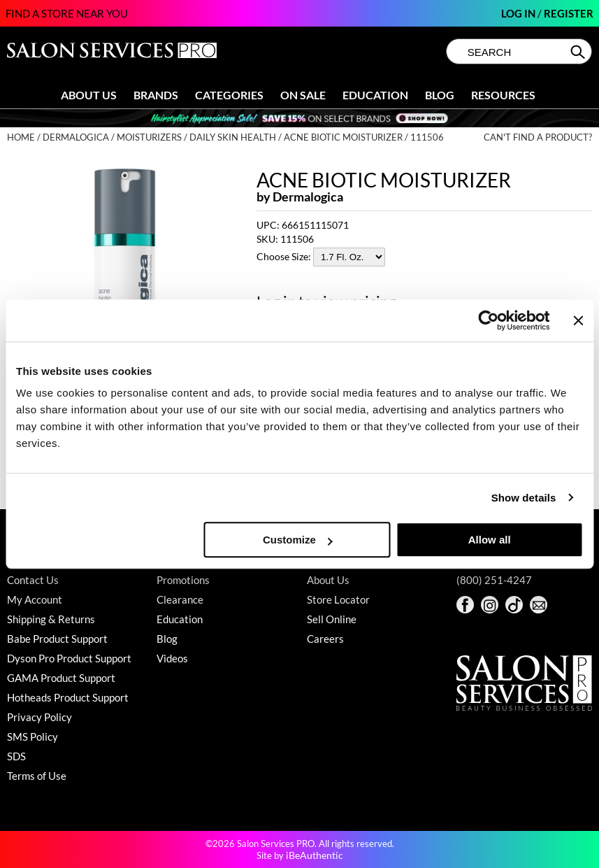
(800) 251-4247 (494, 580)
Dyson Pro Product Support (69, 658)
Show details (524, 498)
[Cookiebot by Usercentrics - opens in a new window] (489, 320)
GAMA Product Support (61, 678)
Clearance (180, 599)
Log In (519, 13)
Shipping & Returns (51, 619)
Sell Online (332, 619)
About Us (89, 95)
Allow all (490, 540)
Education (375, 95)
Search (579, 52)
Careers (325, 639)
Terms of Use (37, 776)
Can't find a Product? (538, 137)
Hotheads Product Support (68, 697)
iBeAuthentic (315, 855)
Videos (172, 658)
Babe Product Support (57, 639)
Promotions (183, 580)
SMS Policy (33, 737)
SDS (16, 756)
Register (569, 13)
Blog (440, 95)
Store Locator (338, 599)
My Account (35, 599)
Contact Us (33, 580)
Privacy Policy (39, 717)
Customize (298, 540)
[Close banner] (578, 320)
